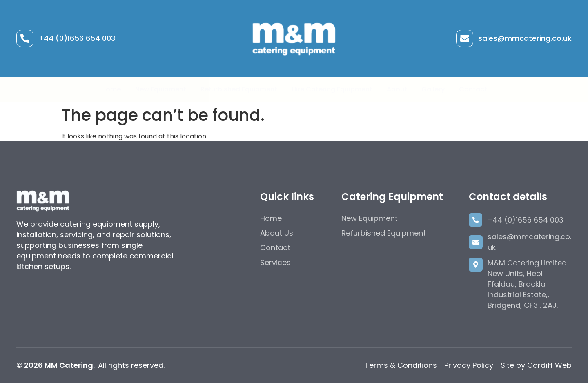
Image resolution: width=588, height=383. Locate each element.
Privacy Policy (469, 365)
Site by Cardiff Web (536, 365)
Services (275, 262)
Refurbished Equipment (239, 89)
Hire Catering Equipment (332, 89)
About (397, 89)
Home (111, 89)
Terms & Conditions (401, 365)
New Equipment (161, 89)
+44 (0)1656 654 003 (77, 38)
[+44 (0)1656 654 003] (25, 38)
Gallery (433, 89)
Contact (473, 89)
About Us (277, 233)
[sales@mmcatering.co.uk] (465, 38)
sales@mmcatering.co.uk (525, 38)
